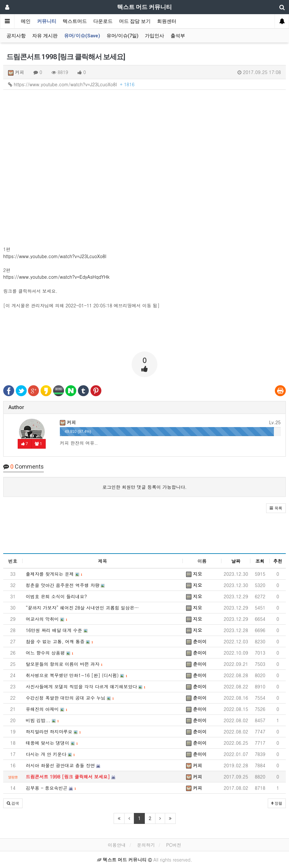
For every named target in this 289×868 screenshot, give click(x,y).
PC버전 (174, 845)
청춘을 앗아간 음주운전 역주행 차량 (65, 585)
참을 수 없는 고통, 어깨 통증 (59, 641)
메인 (26, 21)
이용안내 (117, 845)
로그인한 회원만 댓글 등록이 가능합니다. (144, 487)
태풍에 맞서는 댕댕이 (52, 743)
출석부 (178, 36)
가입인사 (154, 36)
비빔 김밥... (42, 720)
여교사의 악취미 (47, 619)
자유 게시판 (45, 36)
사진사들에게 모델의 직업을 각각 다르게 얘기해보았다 (86, 686)
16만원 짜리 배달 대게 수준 (57, 630)
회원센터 (167, 21)
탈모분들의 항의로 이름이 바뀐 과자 (64, 664)
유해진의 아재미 (47, 709)
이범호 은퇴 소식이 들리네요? (56, 596)
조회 (260, 561)
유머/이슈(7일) (122, 36)
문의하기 (146, 845)
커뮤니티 (47, 21)
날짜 (236, 561)
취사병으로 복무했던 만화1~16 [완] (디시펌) (76, 675)
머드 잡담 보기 (135, 21)
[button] (276, 508)
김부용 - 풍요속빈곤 (51, 788)
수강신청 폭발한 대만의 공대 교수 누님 (70, 698)
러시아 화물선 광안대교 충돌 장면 (63, 765)
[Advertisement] (144, 331)
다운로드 (103, 21)
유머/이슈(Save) (82, 36)
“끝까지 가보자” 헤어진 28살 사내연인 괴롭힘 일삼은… (82, 608)
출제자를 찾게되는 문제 (54, 574)
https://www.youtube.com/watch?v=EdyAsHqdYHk (56, 277)
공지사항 (16, 36)
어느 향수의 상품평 (50, 653)
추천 (278, 561)
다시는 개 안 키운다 (50, 754)
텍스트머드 (75, 21)
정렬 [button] (277, 803)
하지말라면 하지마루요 (53, 732)
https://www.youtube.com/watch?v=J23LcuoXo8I (71, 84)
